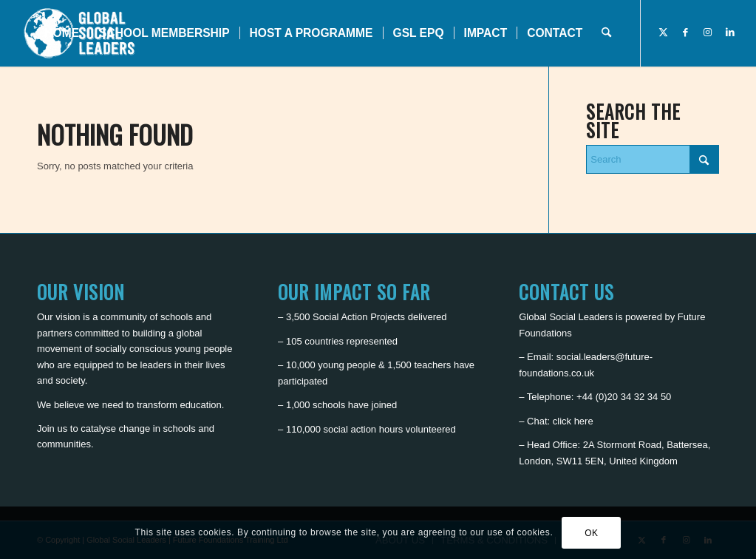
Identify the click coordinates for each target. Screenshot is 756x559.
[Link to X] (664, 33)
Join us (52, 428)
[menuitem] (62, 33)
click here (573, 421)
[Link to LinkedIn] (730, 33)
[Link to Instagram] (708, 33)
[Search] (606, 33)
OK (592, 533)
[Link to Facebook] (686, 33)
